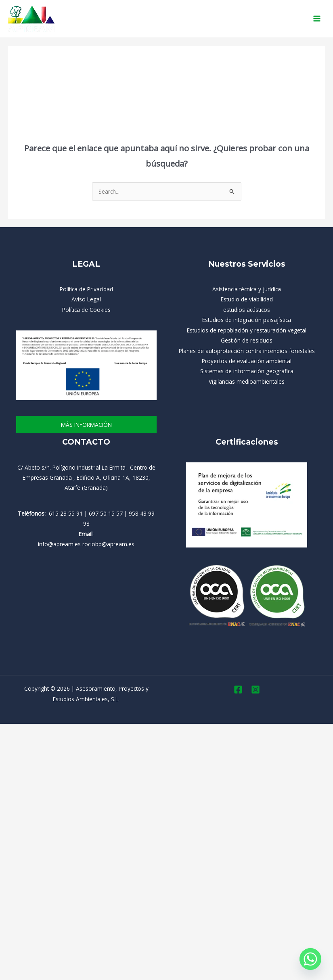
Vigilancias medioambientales (247, 381)
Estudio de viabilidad (247, 299)
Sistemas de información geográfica (247, 371)
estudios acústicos (247, 310)
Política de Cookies (86, 310)
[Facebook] (238, 690)
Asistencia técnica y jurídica (247, 289)
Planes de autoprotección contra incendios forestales (247, 351)
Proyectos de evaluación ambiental (247, 361)
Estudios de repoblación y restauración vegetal (247, 330)
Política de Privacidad (86, 289)
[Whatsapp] (310, 959)
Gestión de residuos (247, 340)
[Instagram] (256, 690)
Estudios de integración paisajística (247, 320)
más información (86, 425)
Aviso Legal (86, 299)
